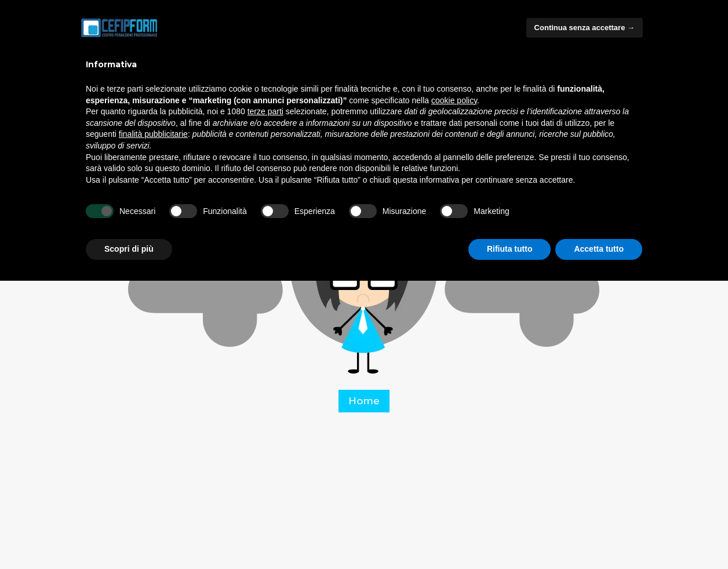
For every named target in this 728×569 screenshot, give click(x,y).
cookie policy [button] (454, 100)
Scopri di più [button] (129, 249)
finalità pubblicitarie (153, 134)
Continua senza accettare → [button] (585, 28)
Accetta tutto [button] (599, 249)
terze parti (265, 111)
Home (364, 401)
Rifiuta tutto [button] (510, 249)
